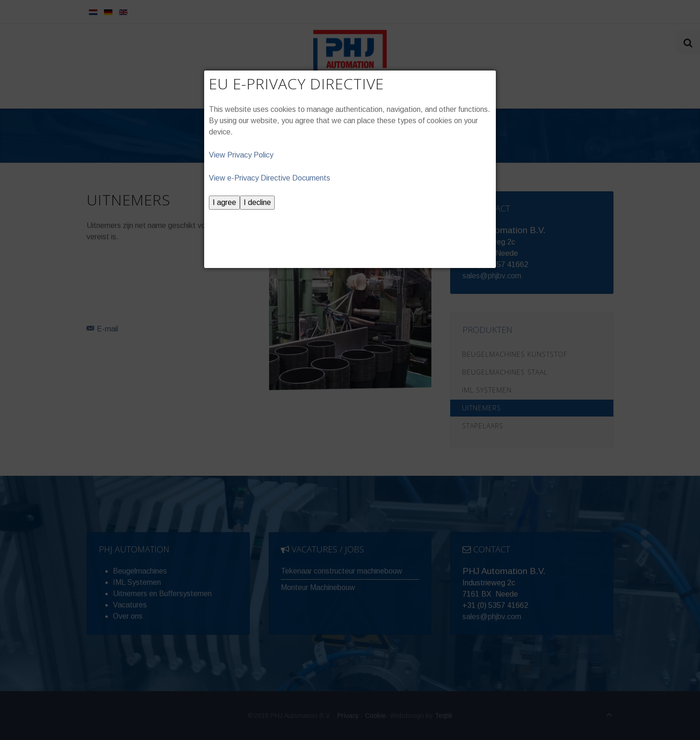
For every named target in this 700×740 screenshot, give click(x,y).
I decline (257, 202)
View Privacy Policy (241, 155)
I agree (224, 202)
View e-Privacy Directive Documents (270, 178)
